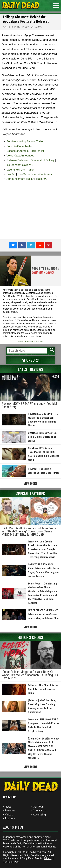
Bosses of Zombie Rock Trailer (25, 151)
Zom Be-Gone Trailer (19, 146)
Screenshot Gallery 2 (20, 165)
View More (30, 483)
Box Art (11, 174)
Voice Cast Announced (20, 156)
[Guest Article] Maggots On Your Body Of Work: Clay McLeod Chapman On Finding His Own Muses (30, 675)
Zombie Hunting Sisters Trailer (25, 142)
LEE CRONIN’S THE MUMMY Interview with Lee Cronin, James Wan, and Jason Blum (44, 614)
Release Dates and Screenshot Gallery (30, 160)
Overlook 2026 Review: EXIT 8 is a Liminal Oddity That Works (43, 437)
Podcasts (10, 818)
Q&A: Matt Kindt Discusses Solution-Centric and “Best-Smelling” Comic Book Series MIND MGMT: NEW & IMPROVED (29, 531)
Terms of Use (11, 862)
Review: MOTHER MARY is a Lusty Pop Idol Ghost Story (29, 405)
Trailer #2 (42, 179)
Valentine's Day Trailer (20, 170)
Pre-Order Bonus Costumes (35, 174)
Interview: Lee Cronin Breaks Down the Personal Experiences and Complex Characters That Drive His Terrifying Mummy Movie (43, 549)
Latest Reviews (30, 369)
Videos (9, 815)
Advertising (39, 815)
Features (10, 811)
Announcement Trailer (20, 179)
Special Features (31, 493)
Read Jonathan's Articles (31, 342)
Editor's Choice (31, 637)
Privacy (48, 858)
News (8, 807)
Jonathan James (32, 27)
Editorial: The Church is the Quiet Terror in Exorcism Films (43, 689)
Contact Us (39, 811)
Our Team (39, 807)
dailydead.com (38, 852)
